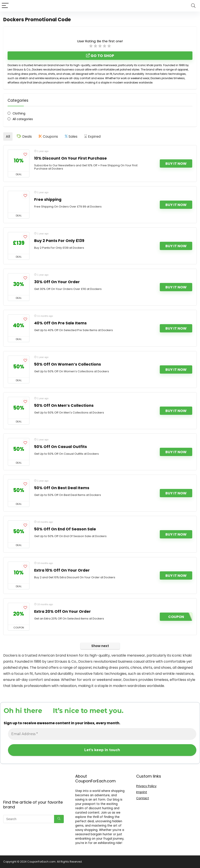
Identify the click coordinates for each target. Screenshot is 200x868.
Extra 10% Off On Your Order (62, 570)
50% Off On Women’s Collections (68, 364)
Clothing (19, 113)
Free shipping (48, 199)
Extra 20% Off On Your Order (62, 611)
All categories (23, 119)
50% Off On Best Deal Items (62, 488)
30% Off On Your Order (57, 282)
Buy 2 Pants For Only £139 (59, 241)
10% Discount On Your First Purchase (70, 158)
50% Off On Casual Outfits (61, 447)
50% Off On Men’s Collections (64, 405)
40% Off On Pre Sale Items (60, 323)
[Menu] (5, 6)
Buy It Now (176, 164)
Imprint (142, 792)
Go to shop (100, 56)
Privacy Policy (146, 786)
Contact (143, 798)
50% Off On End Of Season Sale (65, 529)
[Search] (193, 6)
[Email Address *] (102, 734)
